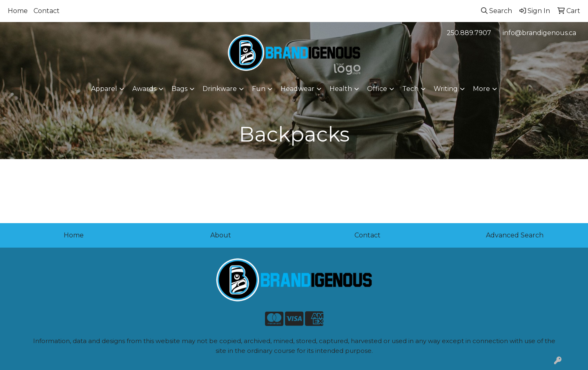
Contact (47, 11)
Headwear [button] (297, 89)
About (221, 235)
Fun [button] (259, 89)
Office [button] (377, 89)
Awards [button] (144, 89)
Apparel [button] (104, 89)
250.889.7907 (469, 33)
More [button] (481, 89)
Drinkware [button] (220, 89)
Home (18, 11)
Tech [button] (410, 89)
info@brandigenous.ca (539, 33)
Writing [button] (446, 89)
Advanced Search (515, 235)
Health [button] (341, 89)
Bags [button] (179, 89)
